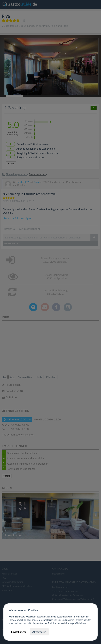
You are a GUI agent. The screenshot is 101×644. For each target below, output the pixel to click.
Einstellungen (19, 632)
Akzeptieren (39, 632)
